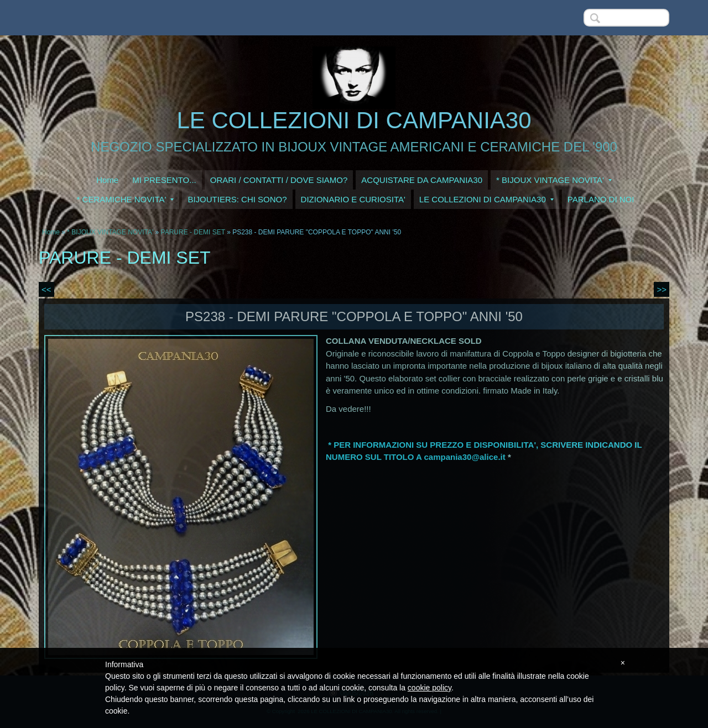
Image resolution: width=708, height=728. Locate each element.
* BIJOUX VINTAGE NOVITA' (554, 180)
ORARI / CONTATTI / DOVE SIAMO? (279, 180)
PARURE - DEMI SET (193, 232)
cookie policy (430, 688)
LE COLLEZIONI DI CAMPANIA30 (354, 120)
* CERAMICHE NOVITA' (126, 199)
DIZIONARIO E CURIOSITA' (353, 199)
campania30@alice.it (465, 457)
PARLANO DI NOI (601, 199)
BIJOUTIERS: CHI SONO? (237, 199)
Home (107, 180)
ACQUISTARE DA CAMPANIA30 (422, 180)
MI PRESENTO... (164, 180)
